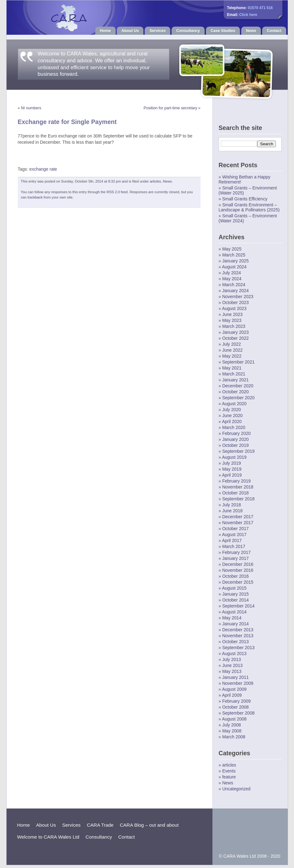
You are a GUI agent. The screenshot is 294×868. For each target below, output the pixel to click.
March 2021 (234, 374)
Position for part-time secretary (170, 108)
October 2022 (235, 338)
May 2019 (232, 469)
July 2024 (232, 273)
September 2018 (238, 499)
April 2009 (232, 695)
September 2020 (238, 398)
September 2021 (238, 362)
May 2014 (232, 618)
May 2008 (232, 731)
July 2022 (232, 344)
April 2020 (232, 421)
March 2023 (234, 326)
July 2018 (232, 505)
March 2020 (234, 427)
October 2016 (235, 576)
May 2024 (232, 279)
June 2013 (232, 665)
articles (155, 181)
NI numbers (31, 108)
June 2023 (232, 314)
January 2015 (235, 594)
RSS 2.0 (113, 192)
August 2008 (234, 719)
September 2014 (238, 606)
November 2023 (238, 297)
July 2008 (232, 725)
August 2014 (234, 612)
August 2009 (234, 689)
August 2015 (234, 588)
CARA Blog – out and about (149, 825)
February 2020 (236, 433)
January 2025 (235, 261)
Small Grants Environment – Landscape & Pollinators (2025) (249, 207)
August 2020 (234, 404)
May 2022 (232, 356)
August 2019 (234, 457)
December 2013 (238, 630)
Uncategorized (236, 789)
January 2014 (235, 624)
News (251, 31)
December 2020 (238, 386)
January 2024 (235, 291)
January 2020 (235, 439)
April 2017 (232, 540)
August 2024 (234, 267)
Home (105, 31)
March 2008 (234, 737)
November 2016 (238, 570)
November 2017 (238, 523)
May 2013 (232, 671)
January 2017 (235, 558)
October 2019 (235, 445)
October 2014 (235, 600)
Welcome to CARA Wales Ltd (48, 837)
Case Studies (223, 31)
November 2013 (238, 636)
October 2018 (235, 493)
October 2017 (235, 529)
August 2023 (234, 308)
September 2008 (238, 713)
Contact (274, 31)
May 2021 (232, 368)
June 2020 (232, 416)
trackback (35, 197)
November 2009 (238, 683)
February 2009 (236, 701)
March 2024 (234, 285)
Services (157, 31)
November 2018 (238, 487)
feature (229, 777)
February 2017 (236, 552)
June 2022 (232, 350)
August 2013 (234, 654)
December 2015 (238, 582)
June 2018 (232, 511)
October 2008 (235, 707)
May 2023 (232, 320)
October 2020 (235, 392)
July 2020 (232, 410)
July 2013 (232, 659)
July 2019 (232, 463)
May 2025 (232, 249)
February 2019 (236, 481)
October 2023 (235, 302)
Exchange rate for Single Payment (67, 122)
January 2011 (235, 677)
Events (229, 771)
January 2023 (235, 332)
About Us (130, 31)
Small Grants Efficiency (245, 199)
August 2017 (234, 535)
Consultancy (188, 31)
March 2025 (234, 255)
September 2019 (238, 451)
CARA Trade (100, 825)
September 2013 (238, 648)
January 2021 (235, 380)
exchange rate (43, 169)
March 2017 (234, 546)
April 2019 (232, 475)
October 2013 (235, 642)
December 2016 (238, 564)
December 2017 (238, 517)
